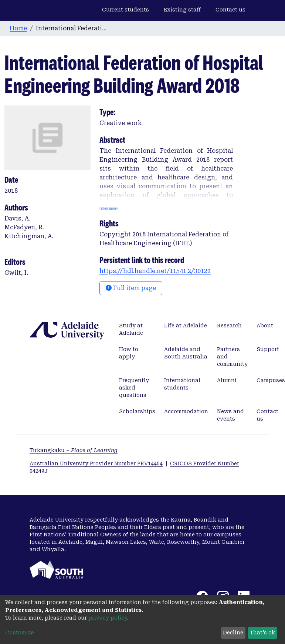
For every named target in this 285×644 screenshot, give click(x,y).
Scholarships (137, 411)
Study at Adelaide (131, 329)
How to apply (129, 353)
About (265, 326)
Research (229, 326)
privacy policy (108, 618)
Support (268, 349)
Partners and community (232, 357)
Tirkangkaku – (74, 450)
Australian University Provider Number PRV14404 (96, 463)
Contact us (230, 10)
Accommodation (186, 411)
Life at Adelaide (186, 326)
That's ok (262, 633)
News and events (230, 415)
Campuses (271, 380)
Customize (20, 633)
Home (18, 28)
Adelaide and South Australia (186, 353)
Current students (125, 10)
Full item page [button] (131, 288)
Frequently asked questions (134, 388)
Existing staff (182, 10)
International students (182, 384)
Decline (233, 633)
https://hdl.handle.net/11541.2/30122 (155, 271)
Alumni (227, 380)
